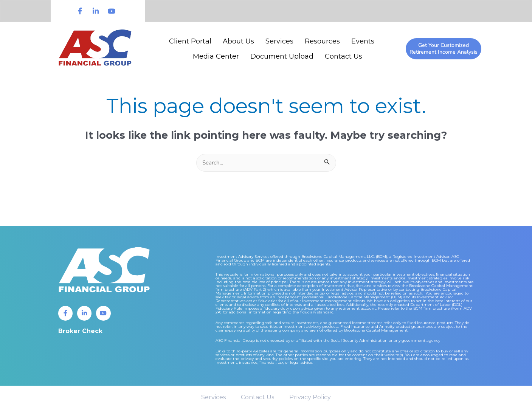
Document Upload (282, 56)
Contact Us (344, 56)
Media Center (216, 56)
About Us (238, 41)
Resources (322, 41)
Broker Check (80, 332)
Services (279, 41)
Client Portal (190, 41)
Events (363, 41)
